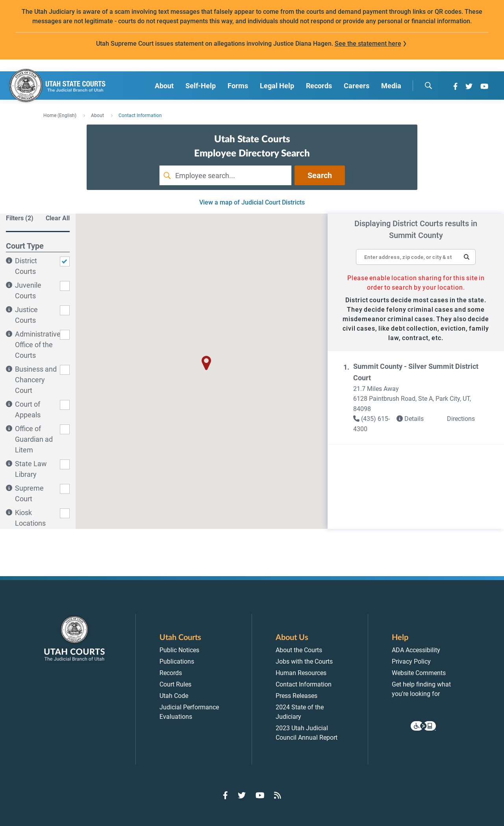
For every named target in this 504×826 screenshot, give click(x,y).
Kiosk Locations (30, 518)
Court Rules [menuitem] (175, 684)
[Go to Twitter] (469, 86)
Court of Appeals (28, 409)
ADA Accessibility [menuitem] (416, 650)
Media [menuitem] (391, 86)
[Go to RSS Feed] (278, 795)
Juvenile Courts (28, 290)
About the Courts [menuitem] (299, 650)
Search (320, 175)
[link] (375, 424)
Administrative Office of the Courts (38, 345)
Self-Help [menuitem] (201, 86)
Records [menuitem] (319, 86)
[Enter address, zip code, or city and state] (416, 253)
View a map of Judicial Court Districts (252, 202)
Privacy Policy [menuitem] (411, 661)
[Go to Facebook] (455, 86)
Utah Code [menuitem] (174, 696)
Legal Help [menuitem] (277, 86)
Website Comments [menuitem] (419, 673)
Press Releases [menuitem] (296, 696)
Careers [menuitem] (357, 86)
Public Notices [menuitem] (179, 650)
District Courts (26, 266)
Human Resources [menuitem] (301, 673)
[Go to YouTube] (484, 86)
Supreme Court (29, 493)
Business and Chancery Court (36, 380)
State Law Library (31, 469)
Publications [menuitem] (177, 661)
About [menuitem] (164, 86)
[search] (428, 86)
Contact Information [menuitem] (304, 684)
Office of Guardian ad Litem (34, 439)
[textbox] (416, 257)
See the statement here (368, 44)
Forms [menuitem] (238, 86)
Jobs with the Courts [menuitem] (304, 661)
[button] (467, 257)
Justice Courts (26, 315)
